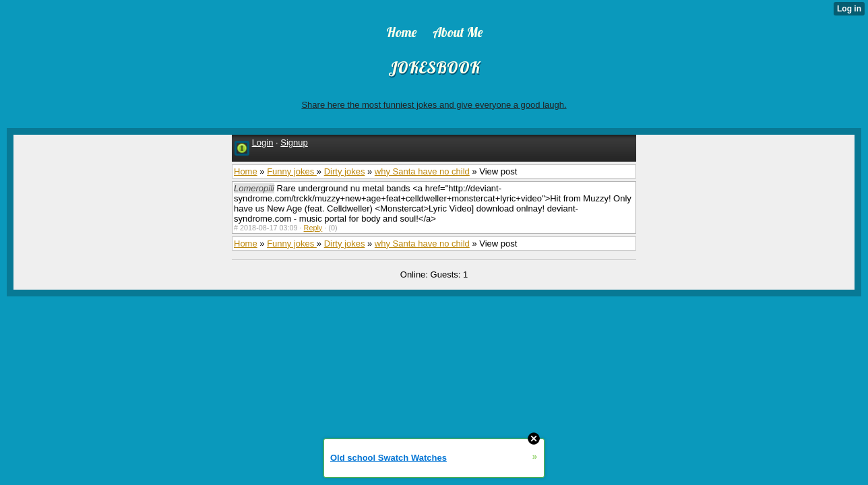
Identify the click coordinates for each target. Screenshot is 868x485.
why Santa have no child (422, 171)
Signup (294, 142)
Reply (313, 228)
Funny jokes (292, 171)
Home (246, 171)
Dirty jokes (345, 171)
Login (263, 142)
